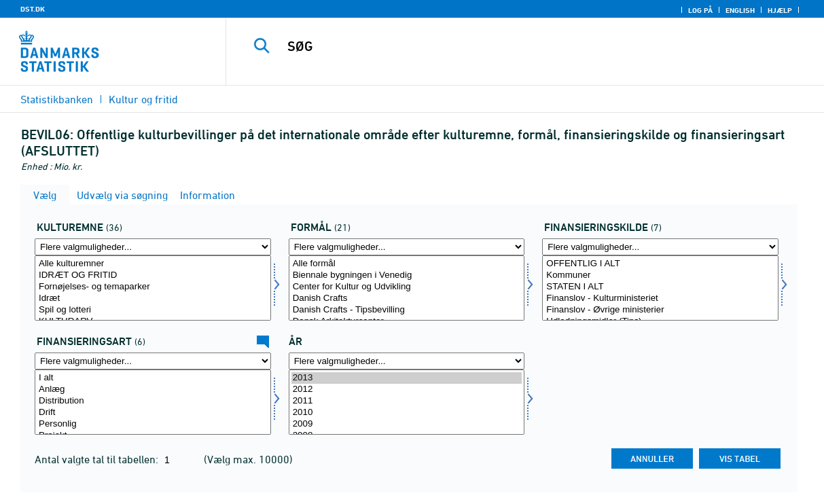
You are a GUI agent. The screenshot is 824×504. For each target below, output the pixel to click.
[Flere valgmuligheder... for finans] (660, 247)
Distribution (153, 401)
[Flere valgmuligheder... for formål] (407, 247)
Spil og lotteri (153, 310)
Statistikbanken (57, 99)
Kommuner (660, 275)
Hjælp (780, 10)
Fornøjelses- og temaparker (153, 287)
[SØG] (518, 46)
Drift (153, 413)
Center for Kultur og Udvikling (407, 287)
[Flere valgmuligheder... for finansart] (153, 361)
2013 (407, 378)
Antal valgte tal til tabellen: (98, 459)
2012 (407, 390)
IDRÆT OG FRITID (153, 275)
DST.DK (33, 9)
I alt (153, 378)
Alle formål (407, 264)
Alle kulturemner (153, 264)
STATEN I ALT (660, 287)
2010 (407, 413)
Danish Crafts (407, 299)
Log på (700, 10)
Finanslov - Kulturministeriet (660, 299)
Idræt (153, 299)
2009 (407, 424)
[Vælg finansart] (153, 402)
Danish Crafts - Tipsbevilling (407, 310)
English (740, 10)
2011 (407, 401)
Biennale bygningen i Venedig (407, 275)
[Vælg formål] (407, 288)
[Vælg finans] (660, 288)
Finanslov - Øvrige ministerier (660, 310)
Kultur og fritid (143, 99)
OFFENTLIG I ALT (660, 264)
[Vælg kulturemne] (153, 288)
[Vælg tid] (407, 402)
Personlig (153, 424)
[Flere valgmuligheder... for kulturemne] (153, 247)
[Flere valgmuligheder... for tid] (407, 361)
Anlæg (153, 390)
